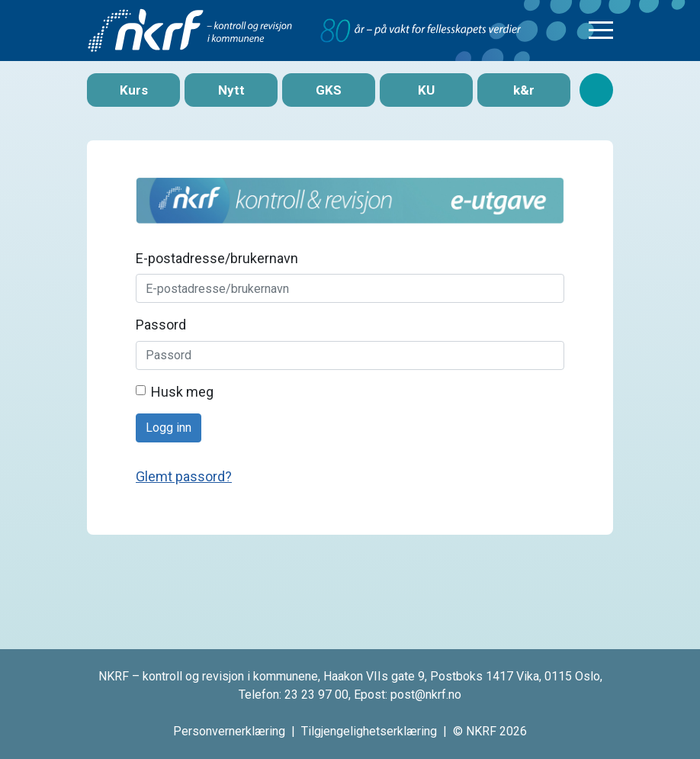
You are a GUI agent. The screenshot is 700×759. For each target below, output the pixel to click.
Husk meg (182, 392)
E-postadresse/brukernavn (217, 258)
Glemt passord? (184, 476)
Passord (161, 325)
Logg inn (169, 428)
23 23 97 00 (316, 695)
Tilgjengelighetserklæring (369, 731)
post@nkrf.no (426, 695)
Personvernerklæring (229, 731)
